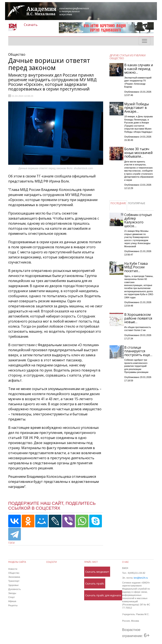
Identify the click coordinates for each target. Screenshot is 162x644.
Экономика (14, 577)
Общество (14, 573)
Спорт (11, 597)
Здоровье (13, 585)
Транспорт (14, 581)
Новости (13, 569)
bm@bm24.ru (141, 578)
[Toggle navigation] (144, 41)
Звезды (12, 593)
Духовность (14, 589)
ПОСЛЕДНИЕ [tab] (118, 203)
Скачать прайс (95, 583)
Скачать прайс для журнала (103, 595)
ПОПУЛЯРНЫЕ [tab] (137, 203)
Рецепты (13, 605)
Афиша (12, 601)
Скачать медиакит (97, 572)
